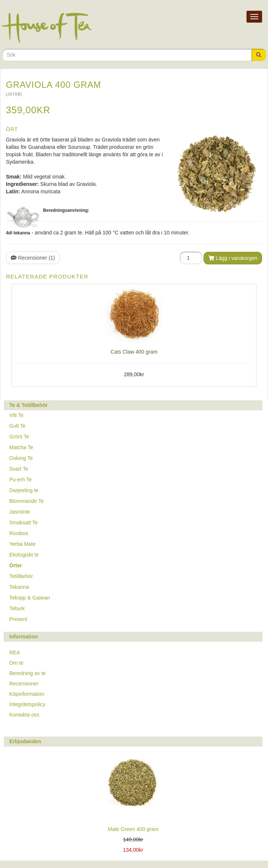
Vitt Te (16, 415)
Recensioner (24, 684)
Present (18, 619)
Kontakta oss (24, 715)
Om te (16, 663)
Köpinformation (27, 694)
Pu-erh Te (20, 480)
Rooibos (19, 533)
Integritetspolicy (27, 704)
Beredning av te (27, 673)
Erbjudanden (25, 741)
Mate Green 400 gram (133, 829)
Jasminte (20, 512)
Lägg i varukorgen (233, 258)
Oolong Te (21, 458)
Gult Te (17, 426)
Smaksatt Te (24, 523)
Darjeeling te (24, 490)
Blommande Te (27, 501)
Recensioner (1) (33, 258)
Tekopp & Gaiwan (30, 598)
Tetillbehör (21, 576)
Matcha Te (21, 447)
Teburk (17, 608)
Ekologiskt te (24, 555)
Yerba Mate (22, 544)
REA (15, 652)
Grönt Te (19, 437)
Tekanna (19, 587)
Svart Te (19, 469)
